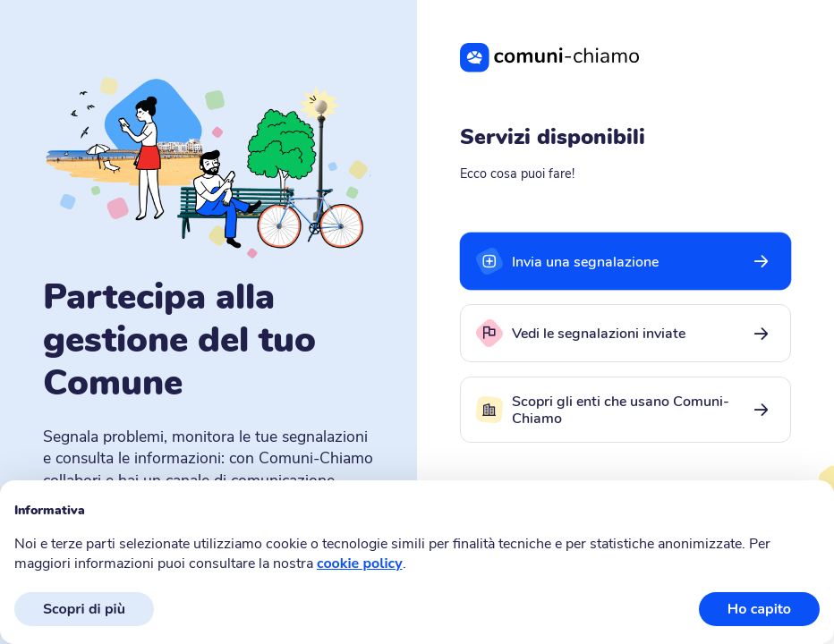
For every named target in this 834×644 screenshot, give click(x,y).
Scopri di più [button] (84, 609)
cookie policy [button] (360, 563)
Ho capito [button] (759, 609)
